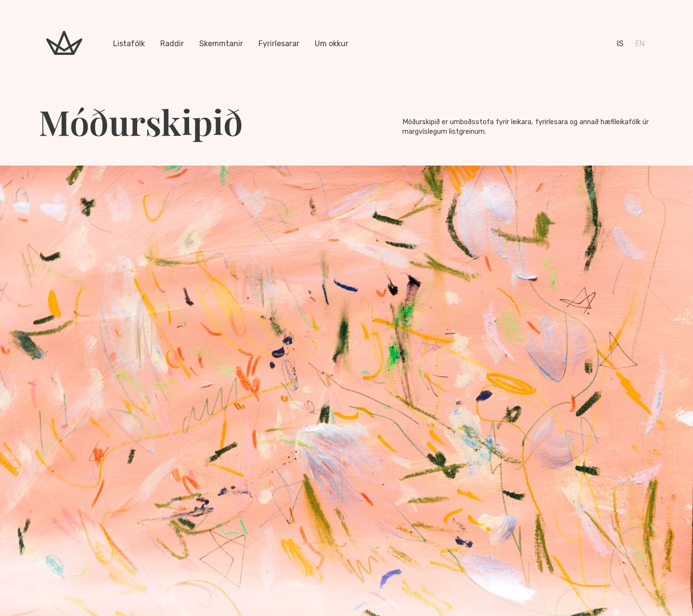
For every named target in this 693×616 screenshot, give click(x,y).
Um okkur (332, 44)
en (640, 44)
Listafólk (129, 44)
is (620, 44)
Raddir (172, 44)
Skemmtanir (221, 44)
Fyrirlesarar (279, 44)
